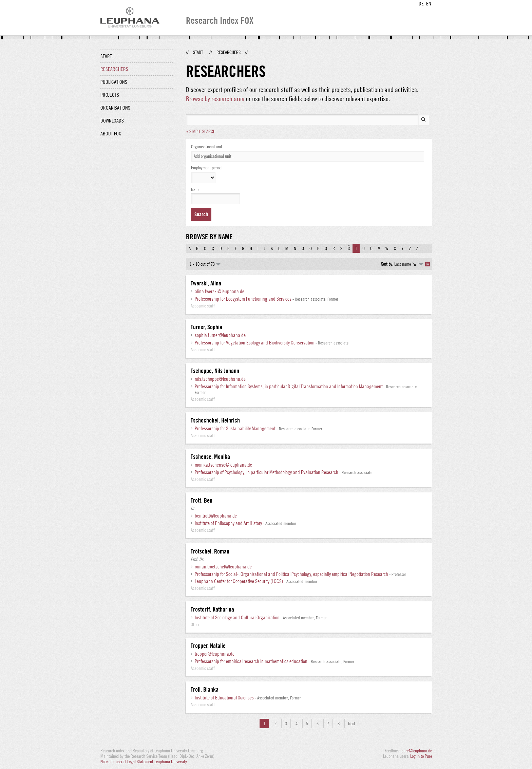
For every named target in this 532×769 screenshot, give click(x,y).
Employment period (206, 168)
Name (196, 189)
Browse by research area (215, 99)
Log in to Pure (421, 756)
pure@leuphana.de (417, 751)
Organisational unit (207, 147)
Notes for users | (114, 762)
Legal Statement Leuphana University (157, 762)
